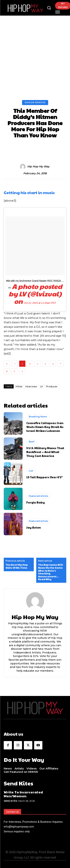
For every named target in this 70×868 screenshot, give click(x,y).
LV (42, 386)
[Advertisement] (35, 63)
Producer (52, 386)
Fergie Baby (36, 502)
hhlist (19, 386)
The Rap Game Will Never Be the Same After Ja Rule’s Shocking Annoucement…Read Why (50, 572)
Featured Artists (38, 496)
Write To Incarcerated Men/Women (23, 794)
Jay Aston (34, 527)
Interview (31, 386)
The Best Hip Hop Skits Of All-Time (17, 566)
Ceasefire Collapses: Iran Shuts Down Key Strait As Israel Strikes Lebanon (45, 427)
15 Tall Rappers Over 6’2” (45, 477)
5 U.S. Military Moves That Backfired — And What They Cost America (45, 452)
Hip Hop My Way (38, 167)
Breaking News (38, 417)
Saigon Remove (35, 103)
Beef (32, 442)
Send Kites (10, 801)
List (31, 471)
